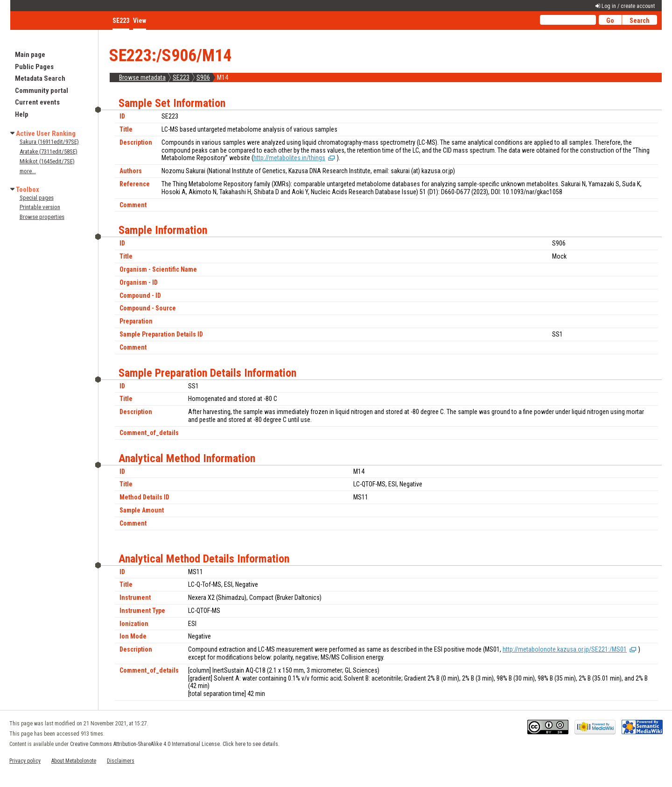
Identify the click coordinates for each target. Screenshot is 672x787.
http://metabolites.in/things (289, 158)
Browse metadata (142, 77)
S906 (203, 77)
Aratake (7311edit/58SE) (49, 151)
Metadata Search (40, 78)
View (140, 21)
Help (22, 114)
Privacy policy (25, 761)
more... (28, 171)
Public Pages (34, 67)
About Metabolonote (74, 761)
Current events (37, 102)
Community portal (42, 91)
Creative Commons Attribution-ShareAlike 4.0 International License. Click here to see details (174, 744)
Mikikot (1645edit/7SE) (47, 161)
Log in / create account (628, 6)
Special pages (37, 198)
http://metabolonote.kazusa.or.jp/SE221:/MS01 (565, 649)
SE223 (181, 77)
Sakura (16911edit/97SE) (49, 142)
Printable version (40, 207)
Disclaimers (121, 761)
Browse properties (42, 217)
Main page (30, 55)
